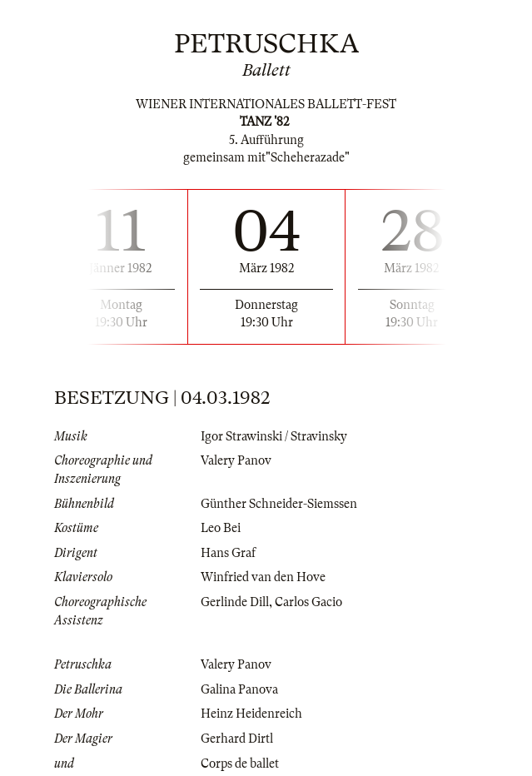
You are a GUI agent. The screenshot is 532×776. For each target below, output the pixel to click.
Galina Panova (239, 689)
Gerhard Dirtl (237, 739)
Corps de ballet (240, 764)
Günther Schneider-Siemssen (279, 504)
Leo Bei (221, 528)
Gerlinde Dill (235, 602)
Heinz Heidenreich (251, 714)
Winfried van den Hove (263, 577)
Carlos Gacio (308, 602)
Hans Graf (228, 553)
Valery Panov (236, 460)
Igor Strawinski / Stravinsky (274, 436)
